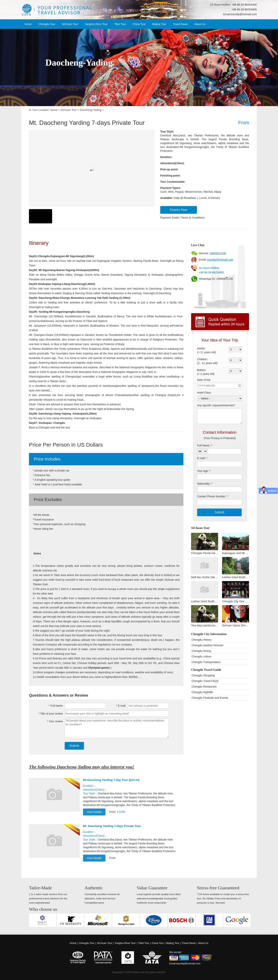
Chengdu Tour (47, 24)
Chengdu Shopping (203, 675)
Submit (74, 746)
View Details (94, 812)
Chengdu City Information (209, 634)
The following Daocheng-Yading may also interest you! (82, 767)
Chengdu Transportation (206, 662)
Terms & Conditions (193, 218)
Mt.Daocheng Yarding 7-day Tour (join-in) (111, 780)
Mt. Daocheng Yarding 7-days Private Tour (112, 826)
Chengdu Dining (201, 651)
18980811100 (218, 253)
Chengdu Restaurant (204, 687)
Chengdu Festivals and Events (210, 698)
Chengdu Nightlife (202, 692)
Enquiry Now (179, 210)
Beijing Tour (159, 24)
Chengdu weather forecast (207, 645)
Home (28, 24)
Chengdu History (202, 640)
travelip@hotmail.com (244, 14)
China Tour (139, 24)
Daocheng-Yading (91, 110)
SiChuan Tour (70, 24)
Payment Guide (170, 218)
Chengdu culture (201, 656)
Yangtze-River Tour (96, 24)
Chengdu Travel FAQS (205, 681)
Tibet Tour (120, 24)
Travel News (180, 24)
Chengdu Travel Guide (206, 670)
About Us (200, 24)
